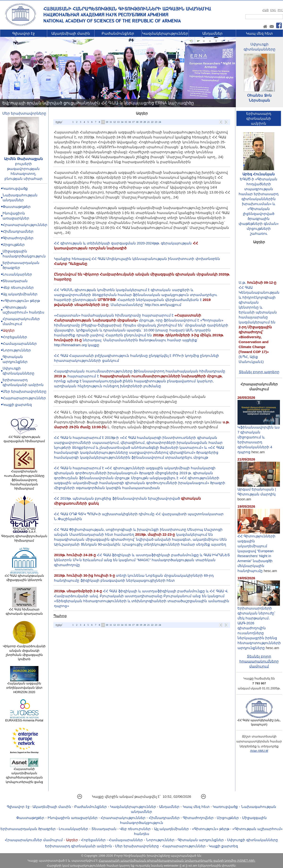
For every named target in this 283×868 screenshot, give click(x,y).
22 (152, 122)
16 (129, 122)
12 (114, 122)
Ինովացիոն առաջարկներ (73, 818)
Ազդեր (9, 330)
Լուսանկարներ (17, 274)
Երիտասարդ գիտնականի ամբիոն (79, 846)
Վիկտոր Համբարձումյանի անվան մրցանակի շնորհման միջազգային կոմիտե (24, 651)
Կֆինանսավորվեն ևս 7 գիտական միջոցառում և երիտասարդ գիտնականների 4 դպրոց (259, 438)
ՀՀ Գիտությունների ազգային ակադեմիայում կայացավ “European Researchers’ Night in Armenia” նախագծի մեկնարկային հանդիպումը (259, 551)
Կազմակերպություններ (165, 33)
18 (137, 122)
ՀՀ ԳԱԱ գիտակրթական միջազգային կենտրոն (24, 576)
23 (156, 122)
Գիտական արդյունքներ (201, 840)
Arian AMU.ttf (259, 751)
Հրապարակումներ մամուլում (34, 840)
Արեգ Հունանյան (259, 174)
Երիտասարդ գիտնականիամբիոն (259, 118)
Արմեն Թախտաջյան (23, 159)
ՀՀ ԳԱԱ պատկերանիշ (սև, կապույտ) (259, 721)
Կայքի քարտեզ (17, 405)
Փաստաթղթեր (17, 207)
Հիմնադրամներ (18, 231)
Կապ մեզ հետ (259, 33)
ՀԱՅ (265, 10)
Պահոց (60, 616)
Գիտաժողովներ (18, 238)
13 (118, 122)
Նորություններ (17, 350)
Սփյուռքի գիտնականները (253, 840)
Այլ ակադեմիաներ (20, 294)
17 (133, 122)
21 (148, 122)
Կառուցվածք (15, 188)
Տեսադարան (15, 281)
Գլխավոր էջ (23, 33)
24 (160, 122)
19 (141, 122)
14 (122, 122)
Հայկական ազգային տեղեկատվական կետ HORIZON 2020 (24, 686)
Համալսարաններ (20, 343)
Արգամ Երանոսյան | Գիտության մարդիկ (259, 490)
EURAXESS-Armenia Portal (24, 719)
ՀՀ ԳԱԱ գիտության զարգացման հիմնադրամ (24, 437)
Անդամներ (212, 33)
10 (107, 122)
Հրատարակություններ (25, 225)
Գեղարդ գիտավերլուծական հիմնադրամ (24, 537)
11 (111, 122)
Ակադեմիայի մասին (71, 33)
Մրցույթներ (14, 245)
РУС (280, 10)
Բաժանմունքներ (118, 33)
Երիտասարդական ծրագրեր (28, 829)
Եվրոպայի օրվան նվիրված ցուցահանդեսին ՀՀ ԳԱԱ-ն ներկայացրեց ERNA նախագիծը (98, 103)
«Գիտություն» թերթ (21, 301)
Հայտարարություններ (24, 398)
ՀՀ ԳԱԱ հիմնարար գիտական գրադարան (24, 610)
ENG (273, 10)
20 (145, 122)
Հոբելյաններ (15, 337)
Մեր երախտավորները (24, 113)
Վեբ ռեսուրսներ (18, 287)
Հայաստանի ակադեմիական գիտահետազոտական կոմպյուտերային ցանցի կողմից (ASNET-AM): (177, 861)
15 (126, 122)
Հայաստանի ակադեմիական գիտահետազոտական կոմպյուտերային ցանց (24, 774)
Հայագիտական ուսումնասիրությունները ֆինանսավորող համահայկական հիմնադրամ (24, 478)
